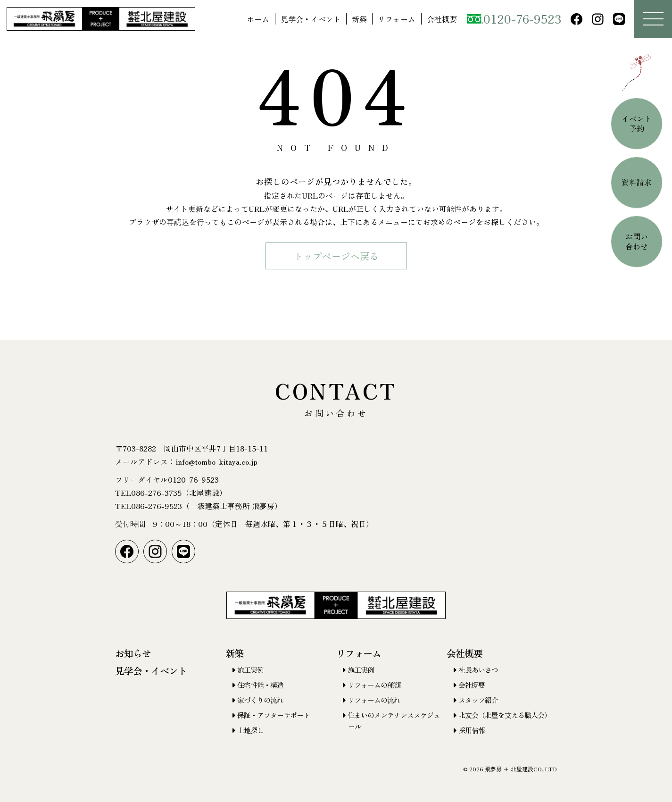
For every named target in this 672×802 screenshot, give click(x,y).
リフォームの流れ (374, 700)
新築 (359, 19)
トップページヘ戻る (336, 256)
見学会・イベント (311, 19)
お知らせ (133, 653)
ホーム (258, 19)
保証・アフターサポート (274, 715)
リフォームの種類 (374, 685)
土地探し (250, 730)
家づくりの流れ (260, 700)
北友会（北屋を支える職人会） (505, 715)
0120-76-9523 (514, 18)
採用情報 (472, 730)
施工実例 (250, 670)
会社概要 (442, 19)
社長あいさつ (478, 670)
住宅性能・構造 (260, 685)
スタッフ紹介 (478, 700)
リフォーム (397, 19)
